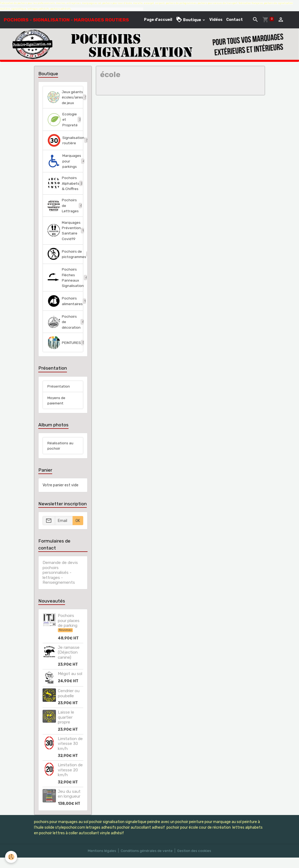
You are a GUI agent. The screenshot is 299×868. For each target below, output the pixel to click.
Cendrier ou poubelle (69, 704)
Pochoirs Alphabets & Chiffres (65, 191)
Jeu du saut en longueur (69, 804)
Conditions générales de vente (147, 861)
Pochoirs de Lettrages (65, 213)
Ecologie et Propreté (65, 126)
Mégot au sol (70, 684)
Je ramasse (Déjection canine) (69, 663)
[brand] (66, 20)
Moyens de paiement (56, 411)
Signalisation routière (65, 147)
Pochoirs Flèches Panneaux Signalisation (65, 287)
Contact (234, 20)
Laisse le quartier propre (66, 728)
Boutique (189, 20)
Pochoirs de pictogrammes (65, 263)
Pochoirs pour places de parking (69, 631)
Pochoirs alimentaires (65, 310)
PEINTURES (65, 352)
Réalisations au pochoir (60, 456)
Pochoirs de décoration (65, 331)
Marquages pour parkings (65, 168)
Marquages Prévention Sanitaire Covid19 (65, 239)
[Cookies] (11, 857)
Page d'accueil (158, 20)
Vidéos (216, 20)
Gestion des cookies (195, 861)
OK (78, 531)
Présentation (59, 396)
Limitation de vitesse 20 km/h (70, 781)
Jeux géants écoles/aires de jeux (65, 100)
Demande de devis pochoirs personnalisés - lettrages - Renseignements (60, 583)
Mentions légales (102, 861)
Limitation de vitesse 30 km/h (70, 754)
